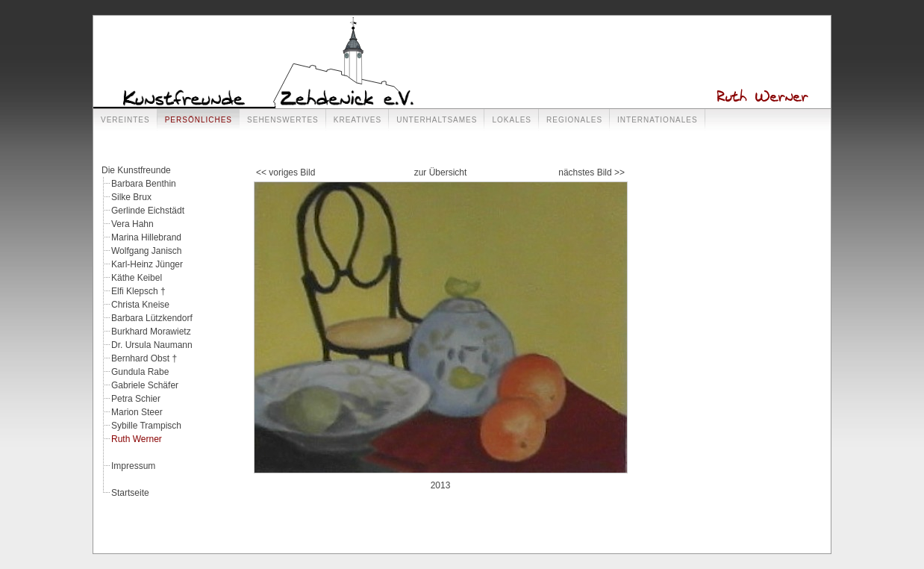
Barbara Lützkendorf (152, 318)
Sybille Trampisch (146, 426)
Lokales (512, 120)
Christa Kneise (140, 305)
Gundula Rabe (140, 372)
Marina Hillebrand (146, 237)
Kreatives (358, 120)
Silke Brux (131, 197)
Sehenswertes (283, 120)
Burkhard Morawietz (151, 332)
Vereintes (125, 120)
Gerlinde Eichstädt (148, 211)
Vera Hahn (132, 224)
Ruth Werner (137, 439)
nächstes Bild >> (591, 172)
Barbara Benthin (144, 184)
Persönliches (199, 120)
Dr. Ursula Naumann (152, 345)
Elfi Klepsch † (138, 291)
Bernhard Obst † (144, 358)
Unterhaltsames (437, 120)
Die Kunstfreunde (136, 170)
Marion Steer (137, 412)
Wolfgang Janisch (147, 251)
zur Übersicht (441, 172)
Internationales (658, 120)
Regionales (574, 120)
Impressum (133, 466)
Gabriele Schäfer (145, 385)
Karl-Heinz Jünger (147, 264)
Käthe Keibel (137, 278)
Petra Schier (136, 399)
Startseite (130, 493)
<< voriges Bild (285, 172)
